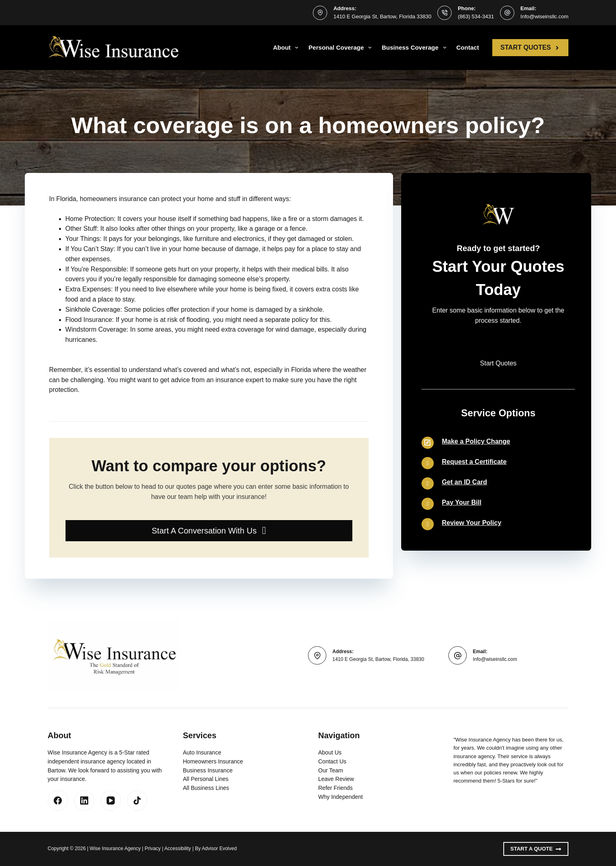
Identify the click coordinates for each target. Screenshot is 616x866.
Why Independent (341, 797)
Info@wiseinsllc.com (544, 16)
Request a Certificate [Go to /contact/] (474, 462)
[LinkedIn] (84, 800)
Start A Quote (536, 849)
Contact (468, 47)
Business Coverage (415, 48)
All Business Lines (206, 788)
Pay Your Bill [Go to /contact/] (462, 502)
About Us (330, 752)
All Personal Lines (206, 779)
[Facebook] (58, 800)
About (287, 48)
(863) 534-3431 (476, 16)
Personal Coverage (342, 48)
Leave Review (336, 779)
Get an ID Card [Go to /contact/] (464, 482)
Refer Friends (335, 788)
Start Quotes (530, 47)
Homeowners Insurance (213, 761)
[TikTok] (137, 800)
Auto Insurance (202, 752)
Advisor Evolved (219, 849)
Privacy (153, 849)
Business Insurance (208, 770)
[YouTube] (111, 800)
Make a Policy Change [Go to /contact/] (476, 441)
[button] (209, 531)
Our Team (331, 770)
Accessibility (178, 849)
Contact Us (332, 761)
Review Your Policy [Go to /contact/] (472, 523)
